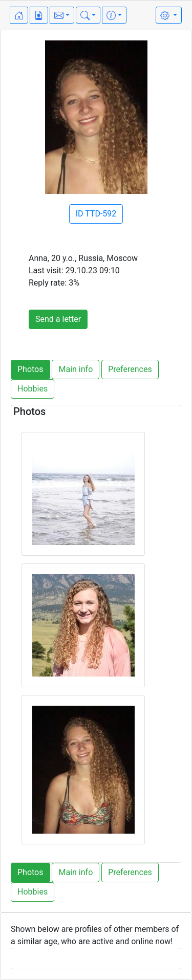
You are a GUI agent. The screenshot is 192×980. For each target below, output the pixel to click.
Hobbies (33, 389)
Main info (76, 369)
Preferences (130, 369)
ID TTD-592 (96, 214)
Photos (30, 369)
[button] (62, 15)
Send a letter (58, 319)
